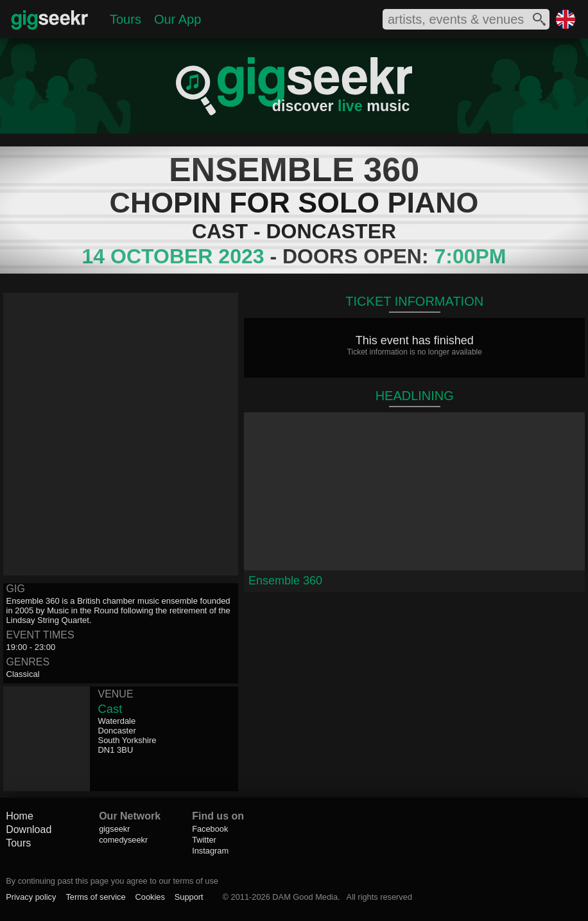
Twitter (204, 840)
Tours (125, 19)
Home (20, 816)
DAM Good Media (305, 897)
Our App (177, 19)
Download (29, 829)
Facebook (210, 829)
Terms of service (95, 897)
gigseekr (114, 829)
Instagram (210, 851)
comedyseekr (123, 840)
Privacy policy (31, 897)
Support (189, 897)
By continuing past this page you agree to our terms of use (112, 881)
